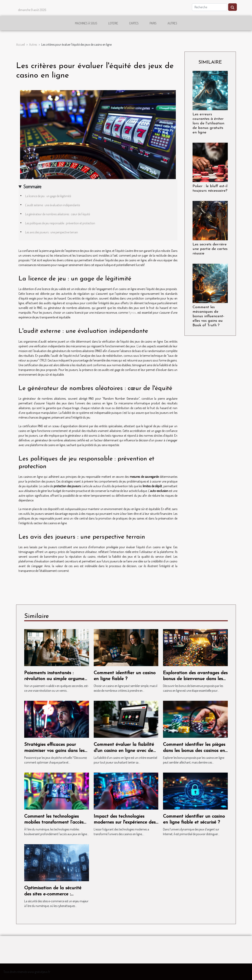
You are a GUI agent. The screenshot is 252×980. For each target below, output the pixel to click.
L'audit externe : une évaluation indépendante (53, 205)
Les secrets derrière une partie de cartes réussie (210, 249)
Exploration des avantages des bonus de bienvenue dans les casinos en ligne (195, 679)
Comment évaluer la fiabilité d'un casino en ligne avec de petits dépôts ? (124, 751)
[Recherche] (210, 7)
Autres (172, 23)
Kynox (132, 312)
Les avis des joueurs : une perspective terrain (52, 232)
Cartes (134, 23)
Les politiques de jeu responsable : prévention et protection (60, 223)
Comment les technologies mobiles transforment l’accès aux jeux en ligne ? (54, 822)
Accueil (20, 44)
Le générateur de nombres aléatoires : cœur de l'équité (58, 214)
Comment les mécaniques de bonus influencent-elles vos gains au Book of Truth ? (208, 316)
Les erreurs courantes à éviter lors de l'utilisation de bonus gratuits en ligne (208, 123)
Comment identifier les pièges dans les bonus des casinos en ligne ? (194, 751)
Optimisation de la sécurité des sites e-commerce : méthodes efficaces (53, 894)
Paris (153, 23)
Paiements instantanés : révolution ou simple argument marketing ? (56, 679)
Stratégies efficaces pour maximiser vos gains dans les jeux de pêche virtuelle (54, 751)
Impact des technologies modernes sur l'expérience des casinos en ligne (125, 822)
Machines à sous (86, 23)
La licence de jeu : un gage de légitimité (48, 196)
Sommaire (32, 186)
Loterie (113, 23)
